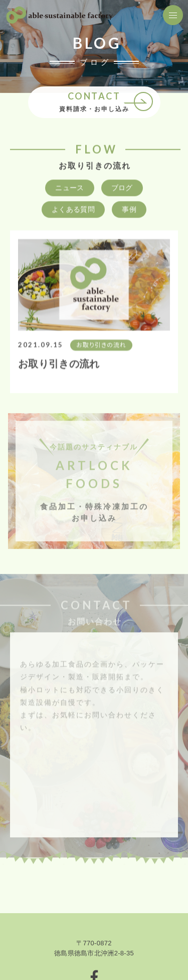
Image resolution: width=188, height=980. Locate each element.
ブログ (122, 188)
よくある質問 (73, 210)
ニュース (69, 188)
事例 (129, 210)
